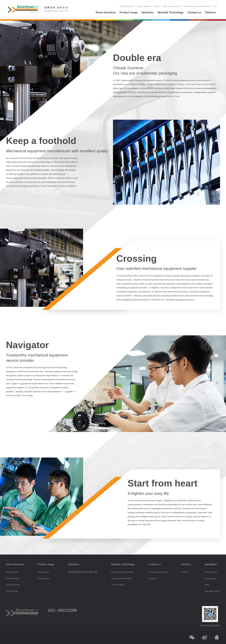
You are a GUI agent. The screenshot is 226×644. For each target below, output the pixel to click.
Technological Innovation (121, 578)
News (157, 6)
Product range (129, 12)
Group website (144, 6)
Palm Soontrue (127, 6)
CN (215, 6)
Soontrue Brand (12, 578)
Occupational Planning (158, 572)
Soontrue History (13, 585)
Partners (211, 12)
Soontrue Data (12, 591)
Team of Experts (118, 585)
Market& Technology (171, 12)
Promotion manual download (197, 6)
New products (44, 578)
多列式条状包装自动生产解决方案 (83, 572)
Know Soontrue (12, 572)
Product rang (43, 572)
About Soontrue (106, 12)
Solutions (148, 12)
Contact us (194, 12)
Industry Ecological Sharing (122, 572)
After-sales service (171, 6)
